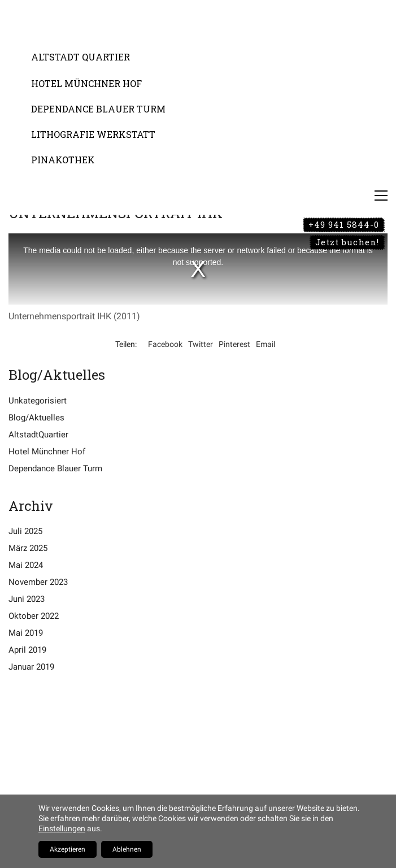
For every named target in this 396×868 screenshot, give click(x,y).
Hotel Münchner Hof (47, 452)
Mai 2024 (26, 565)
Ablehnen (127, 849)
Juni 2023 (27, 599)
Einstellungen (62, 828)
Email (266, 344)
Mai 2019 (26, 633)
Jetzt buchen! (347, 242)
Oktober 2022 (34, 616)
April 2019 (27, 650)
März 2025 (28, 548)
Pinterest (234, 344)
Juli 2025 (25, 531)
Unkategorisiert (38, 401)
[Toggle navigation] (381, 196)
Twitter (201, 344)
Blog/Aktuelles (36, 418)
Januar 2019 (31, 667)
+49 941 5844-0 (344, 224)
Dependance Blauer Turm (55, 468)
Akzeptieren (68, 849)
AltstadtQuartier (38, 435)
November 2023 (38, 582)
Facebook (165, 344)
